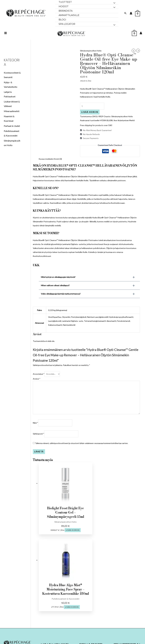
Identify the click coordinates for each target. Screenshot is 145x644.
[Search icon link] (125, 13)
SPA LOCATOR (91, 615)
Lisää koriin (90, 117)
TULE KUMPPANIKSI (91, 606)
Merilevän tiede (127, 616)
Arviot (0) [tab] (59, 164)
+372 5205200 (18, 601)
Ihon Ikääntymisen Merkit (126, 126)
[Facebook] (14, 595)
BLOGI (91, 611)
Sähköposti (39, 441)
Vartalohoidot (127, 608)
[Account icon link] (131, 13)
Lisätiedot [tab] (50, 164)
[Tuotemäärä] (93, 111)
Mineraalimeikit (12, 116)
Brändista (91, 602)
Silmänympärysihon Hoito (91, 56)
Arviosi (37, 384)
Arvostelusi (39, 379)
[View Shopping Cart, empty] (138, 13)
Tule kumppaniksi (54, 612)
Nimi (35, 430)
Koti (91, 598)
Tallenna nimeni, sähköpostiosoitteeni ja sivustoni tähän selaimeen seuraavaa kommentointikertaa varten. (82, 451)
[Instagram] (21, 595)
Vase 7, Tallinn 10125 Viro (18, 613)
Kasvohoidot (127, 604)
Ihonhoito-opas (127, 612)
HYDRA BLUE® (107, 126)
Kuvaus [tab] (42, 164)
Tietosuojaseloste (54, 608)
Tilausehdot (54, 604)
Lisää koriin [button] (58, 538)
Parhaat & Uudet (12, 131)
